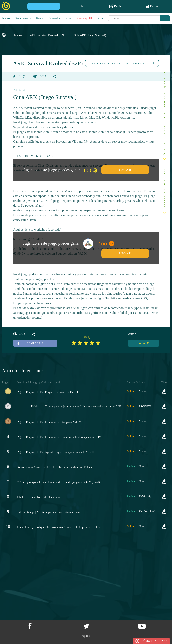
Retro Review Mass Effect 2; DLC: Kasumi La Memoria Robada (55, 467)
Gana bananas (23, 18)
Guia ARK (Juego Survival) (90, 35)
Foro (68, 18)
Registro (117, 6)
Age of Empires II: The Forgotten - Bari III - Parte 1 (48, 392)
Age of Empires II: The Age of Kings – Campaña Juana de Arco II (56, 452)
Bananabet (55, 18)
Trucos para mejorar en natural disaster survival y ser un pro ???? (83, 407)
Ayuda (86, 636)
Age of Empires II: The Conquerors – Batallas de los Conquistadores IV (59, 437)
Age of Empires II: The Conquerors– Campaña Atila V (49, 422)
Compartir (31, 343)
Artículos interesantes (164, 189)
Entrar (152, 6)
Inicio (82, 6)
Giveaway (84, 18)
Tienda (40, 18)
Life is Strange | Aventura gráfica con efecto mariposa (49, 512)
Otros (100, 18)
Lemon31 (143, 343)
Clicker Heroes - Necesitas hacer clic (39, 497)
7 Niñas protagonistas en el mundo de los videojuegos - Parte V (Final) (59, 482)
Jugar (125, 170)
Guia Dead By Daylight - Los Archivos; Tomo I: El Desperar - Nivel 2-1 (59, 527)
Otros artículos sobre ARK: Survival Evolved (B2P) (164, 112)
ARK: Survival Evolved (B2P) (48, 35)
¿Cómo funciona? (154, 641)
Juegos (6, 18)
